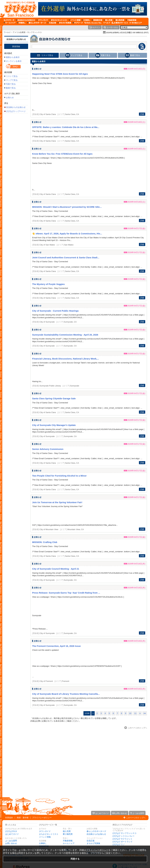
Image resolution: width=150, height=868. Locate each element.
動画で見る (11, 88)
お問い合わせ (11, 843)
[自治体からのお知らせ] (25, 20)
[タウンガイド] (42, 20)
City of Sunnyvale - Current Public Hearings (55, 311)
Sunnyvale (75, 386)
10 (130, 713)
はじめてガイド (12, 834)
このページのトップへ (136, 818)
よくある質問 (11, 841)
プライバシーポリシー (42, 818)
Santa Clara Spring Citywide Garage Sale (54, 398)
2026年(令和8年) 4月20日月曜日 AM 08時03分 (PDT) (127, 33)
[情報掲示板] (97, 20)
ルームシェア (69, 843)
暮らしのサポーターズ (96, 831)
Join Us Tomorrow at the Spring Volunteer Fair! (57, 502)
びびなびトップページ (16, 111)
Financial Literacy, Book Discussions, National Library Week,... (66, 359)
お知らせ (10, 98)
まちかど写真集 (93, 843)
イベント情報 (45, 837)
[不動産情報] (131, 20)
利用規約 (9, 818)
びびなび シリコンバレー (123, 836)
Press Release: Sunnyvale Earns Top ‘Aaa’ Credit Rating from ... (66, 593)
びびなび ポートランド (122, 842)
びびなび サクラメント (122, 839)
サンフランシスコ (34, 32)
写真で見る (11, 84)
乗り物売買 (68, 834)
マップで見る (12, 80)
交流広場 (90, 841)
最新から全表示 (13, 57)
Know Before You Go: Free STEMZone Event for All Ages (62, 154)
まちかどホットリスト (49, 834)
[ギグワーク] (78, 23)
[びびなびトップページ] (19, 9)
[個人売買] (108, 20)
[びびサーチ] (9, 20)
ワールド (7, 32)
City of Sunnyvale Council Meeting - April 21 (56, 569)
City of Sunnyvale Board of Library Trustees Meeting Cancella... (66, 694)
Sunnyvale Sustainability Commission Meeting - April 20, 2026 (65, 335)
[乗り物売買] (119, 20)
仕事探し (43, 843)
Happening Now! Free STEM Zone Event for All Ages (60, 74)
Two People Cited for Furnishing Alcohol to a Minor (59, 476)
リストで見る (12, 76)
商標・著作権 (23, 818)
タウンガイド (45, 831)
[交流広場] (52, 23)
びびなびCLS (11, 831)
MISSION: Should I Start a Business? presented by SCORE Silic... (67, 207)
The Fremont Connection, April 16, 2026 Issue (56, 646)
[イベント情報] (75, 20)
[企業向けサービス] (120, 23)
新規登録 (16, 46)
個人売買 (67, 831)
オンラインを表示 (14, 61)
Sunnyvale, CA (70, 322)
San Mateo (69, 245)
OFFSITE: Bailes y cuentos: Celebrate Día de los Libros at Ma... (66, 127)
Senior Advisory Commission (48, 449)
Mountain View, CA (76, 529)
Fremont (66, 681)
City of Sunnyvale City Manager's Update (54, 425)
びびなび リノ (119, 844)
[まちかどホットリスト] (58, 20)
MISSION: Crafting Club (45, 542)
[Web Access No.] (93, 23)
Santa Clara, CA (72, 114)
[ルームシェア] (10, 23)
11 (135, 713)
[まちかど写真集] (64, 23)
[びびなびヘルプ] (107, 23)
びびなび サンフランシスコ (124, 833)
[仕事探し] (86, 20)
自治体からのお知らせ (16, 39)
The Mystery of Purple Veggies (48, 284)
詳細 (142, 114)
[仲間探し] (21, 23)
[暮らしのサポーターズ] (36, 23)
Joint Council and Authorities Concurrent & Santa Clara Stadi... (66, 257)
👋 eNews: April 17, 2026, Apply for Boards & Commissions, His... (67, 234)
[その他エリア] (136, 23)
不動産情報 (68, 841)
